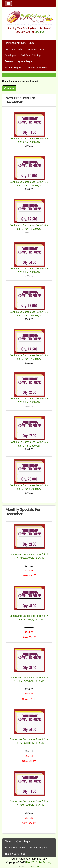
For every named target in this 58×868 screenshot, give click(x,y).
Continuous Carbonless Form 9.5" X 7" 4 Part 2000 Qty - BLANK (29, 556)
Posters (9, 61)
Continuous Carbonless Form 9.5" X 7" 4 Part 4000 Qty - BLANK (29, 618)
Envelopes (10, 55)
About (8, 841)
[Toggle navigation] (8, 4)
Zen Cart (36, 866)
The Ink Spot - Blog (38, 68)
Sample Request (14, 68)
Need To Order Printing (39, 862)
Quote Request (26, 61)
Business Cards (13, 49)
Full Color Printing (31, 55)
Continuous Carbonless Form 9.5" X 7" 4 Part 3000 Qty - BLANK (29, 679)
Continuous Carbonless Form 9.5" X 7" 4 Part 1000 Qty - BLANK (29, 803)
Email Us (39, 32)
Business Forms (36, 49)
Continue (9, 88)
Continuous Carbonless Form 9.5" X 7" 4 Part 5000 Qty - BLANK (29, 741)
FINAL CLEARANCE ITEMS (19, 43)
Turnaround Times (15, 848)
